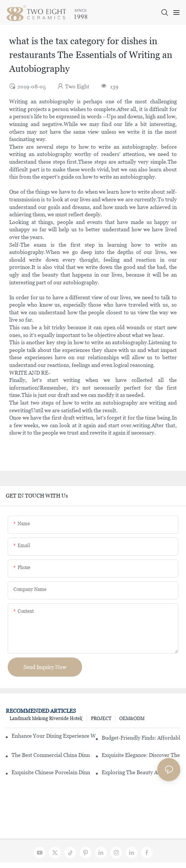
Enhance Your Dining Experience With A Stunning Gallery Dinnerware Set (54, 736)
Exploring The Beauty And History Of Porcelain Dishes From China (141, 772)
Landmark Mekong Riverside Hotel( (46, 719)
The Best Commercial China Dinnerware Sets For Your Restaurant (51, 755)
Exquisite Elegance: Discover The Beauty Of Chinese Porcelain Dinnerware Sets (141, 755)
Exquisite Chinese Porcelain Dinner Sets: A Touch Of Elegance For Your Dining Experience (51, 772)
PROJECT (101, 719)
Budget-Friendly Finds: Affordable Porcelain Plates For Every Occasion (141, 738)
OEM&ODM (132, 719)
